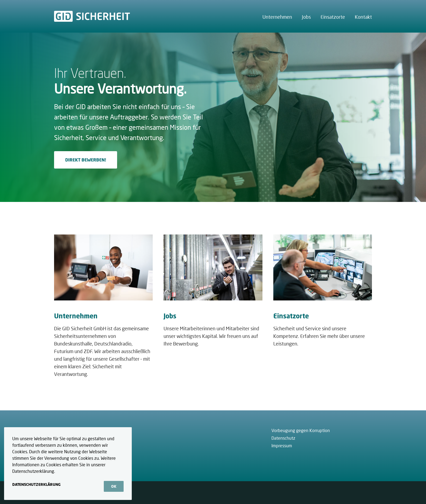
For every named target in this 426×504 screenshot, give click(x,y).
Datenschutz (283, 438)
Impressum (282, 446)
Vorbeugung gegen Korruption (301, 430)
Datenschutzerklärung (36, 484)
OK (114, 486)
